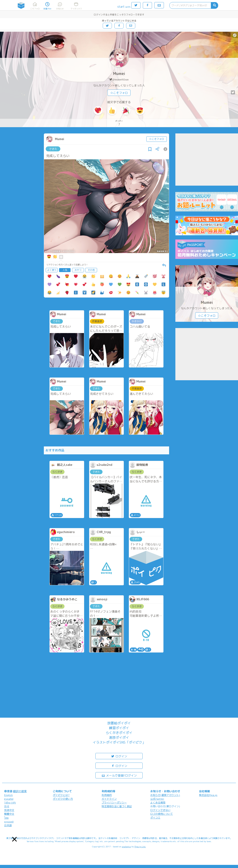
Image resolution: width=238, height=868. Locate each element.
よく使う (52, 270)
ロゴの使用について (162, 814)
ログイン (119, 756)
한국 (7, 806)
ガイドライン (109, 799)
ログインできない (160, 810)
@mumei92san (120, 79)
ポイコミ (155, 818)
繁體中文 (9, 814)
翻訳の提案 (20, 791)
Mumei (119, 74)
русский (9, 822)
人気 (65, 270)
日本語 (8, 825)
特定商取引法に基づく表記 (117, 806)
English (8, 795)
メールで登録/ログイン (119, 775)
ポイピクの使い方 (63, 799)
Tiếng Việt (10, 803)
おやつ (78, 270)
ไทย (6, 818)
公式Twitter (157, 799)
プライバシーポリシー (114, 803)
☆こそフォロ (119, 93)
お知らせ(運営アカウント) (165, 795)
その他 (91, 270)
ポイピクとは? (61, 795)
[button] (15, 839)
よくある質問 (158, 803)
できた (53, 149)
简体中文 (9, 810)
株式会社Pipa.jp (208, 795)
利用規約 (107, 795)
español (9, 799)
